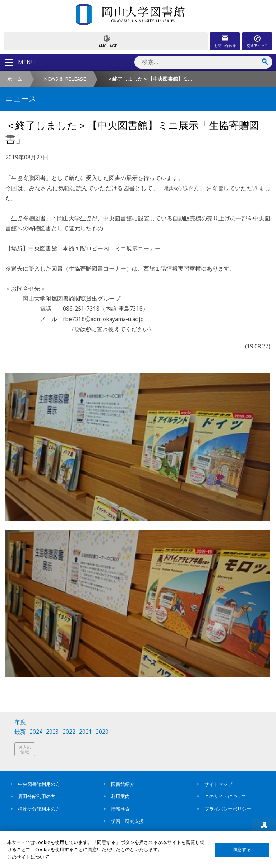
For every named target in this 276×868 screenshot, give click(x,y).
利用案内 (120, 796)
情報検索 (120, 809)
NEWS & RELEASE (65, 79)
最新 (20, 732)
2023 (52, 732)
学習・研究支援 (127, 821)
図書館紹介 (123, 784)
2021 (86, 732)
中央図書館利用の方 (39, 784)
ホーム (15, 79)
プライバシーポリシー (228, 809)
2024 (36, 732)
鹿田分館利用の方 (37, 796)
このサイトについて (226, 796)
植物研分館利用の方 (39, 809)
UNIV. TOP (264, 832)
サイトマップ (218, 784)
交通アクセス (257, 46)
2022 (69, 732)
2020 (102, 732)
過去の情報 (25, 749)
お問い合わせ (225, 46)
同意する (242, 850)
